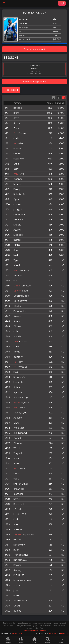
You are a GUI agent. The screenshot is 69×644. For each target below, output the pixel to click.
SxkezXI (17, 240)
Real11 (16, 596)
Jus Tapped (20, 433)
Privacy (43, 631)
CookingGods (21, 296)
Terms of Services (31, 631)
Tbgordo (18, 453)
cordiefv (18, 357)
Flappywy (19, 159)
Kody (16, 138)
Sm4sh (17, 336)
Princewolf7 (20, 311)
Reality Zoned (17, 633)
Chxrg (17, 606)
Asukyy (17, 230)
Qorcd (17, 474)
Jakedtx (18, 529)
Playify (17, 189)
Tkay (20, 362)
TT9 (16, 342)
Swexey (18, 276)
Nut (15, 281)
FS (15, 362)
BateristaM (19, 194)
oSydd (17, 509)
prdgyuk (18, 209)
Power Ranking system (35, 82)
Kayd (25, 291)
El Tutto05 (19, 575)
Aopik (17, 402)
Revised (18, 108)
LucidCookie (20, 560)
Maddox (18, 235)
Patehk (17, 149)
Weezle (17, 448)
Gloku (17, 245)
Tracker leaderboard (34, 49)
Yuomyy (25, 270)
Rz (15, 143)
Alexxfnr (18, 316)
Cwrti (16, 423)
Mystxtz (17, 184)
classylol (18, 494)
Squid (17, 265)
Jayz (16, 118)
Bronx (16, 113)
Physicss (22, 367)
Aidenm (18, 179)
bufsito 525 (20, 514)
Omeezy (26, 286)
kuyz (16, 372)
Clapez (17, 326)
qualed (17, 611)
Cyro (16, 199)
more (61, 640)
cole (16, 331)
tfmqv (17, 352)
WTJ (16, 174)
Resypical (19, 504)
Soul (16, 524)
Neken (21, 143)
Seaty (17, 321)
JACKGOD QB (21, 397)
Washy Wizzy (21, 601)
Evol (22, 174)
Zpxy (16, 169)
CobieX (17, 438)
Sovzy (17, 123)
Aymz (51, 633)
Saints (17, 291)
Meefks (17, 154)
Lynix (56, 633)
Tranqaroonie (21, 555)
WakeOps (19, 428)
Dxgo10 (17, 225)
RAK (16, 469)
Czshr (17, 347)
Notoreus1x (19, 377)
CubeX (18, 535)
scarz (16, 479)
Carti (16, 164)
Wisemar (64, 633)
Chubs (17, 306)
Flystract (26, 402)
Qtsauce (18, 443)
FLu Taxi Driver (21, 484)
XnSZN (17, 585)
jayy (16, 590)
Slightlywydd (20, 413)
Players (8, 640)
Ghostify (18, 220)
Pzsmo (17, 540)
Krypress (18, 204)
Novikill (17, 499)
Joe (16, 250)
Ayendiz (18, 392)
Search (48, 640)
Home (34, 640)
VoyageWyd (20, 301)
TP (15, 367)
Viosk (22, 469)
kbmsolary (19, 545)
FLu (15, 133)
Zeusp (17, 128)
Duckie (22, 133)
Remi (23, 408)
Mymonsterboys (22, 580)
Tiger (16, 260)
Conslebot (19, 215)
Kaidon (23, 342)
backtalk (18, 382)
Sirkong (17, 570)
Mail (16, 255)
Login (62, 3)
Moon (17, 286)
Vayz (16, 463)
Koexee (17, 565)
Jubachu (18, 387)
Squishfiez (28, 535)
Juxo (16, 458)
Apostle (18, 418)
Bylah (16, 550)
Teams (21, 640)
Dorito (17, 519)
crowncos (19, 489)
